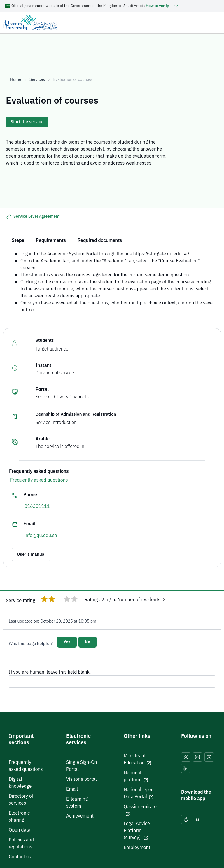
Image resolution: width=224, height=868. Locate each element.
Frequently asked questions (39, 480)
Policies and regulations (21, 843)
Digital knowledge (20, 783)
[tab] (18, 241)
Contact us (20, 857)
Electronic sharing (19, 817)
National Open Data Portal (139, 793)
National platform (133, 776)
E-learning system (77, 803)
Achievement (80, 816)
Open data (20, 830)
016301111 (37, 506)
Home (16, 80)
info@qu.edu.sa (41, 536)
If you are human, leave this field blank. (50, 672)
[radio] (44, 600)
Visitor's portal (82, 779)
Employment (137, 848)
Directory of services (21, 800)
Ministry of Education (135, 759)
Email (72, 789)
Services (37, 80)
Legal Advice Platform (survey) (137, 831)
